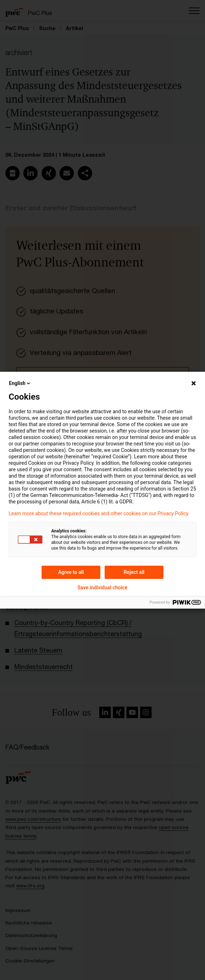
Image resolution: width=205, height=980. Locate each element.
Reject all (134, 572)
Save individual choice (102, 587)
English (20, 383)
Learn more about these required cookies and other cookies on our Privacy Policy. (99, 513)
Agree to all (71, 572)
